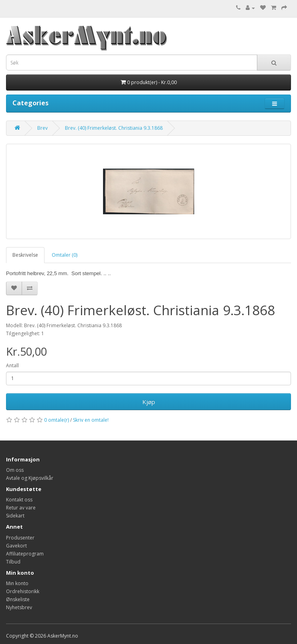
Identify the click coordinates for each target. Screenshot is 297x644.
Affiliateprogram (25, 554)
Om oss (15, 470)
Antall (12, 365)
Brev (42, 128)
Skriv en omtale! (91, 420)
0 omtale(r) (57, 420)
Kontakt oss (19, 500)
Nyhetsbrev (19, 607)
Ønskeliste (18, 599)
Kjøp (149, 402)
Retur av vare (21, 508)
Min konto (17, 583)
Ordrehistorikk (23, 591)
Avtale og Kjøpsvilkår (30, 478)
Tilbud (13, 562)
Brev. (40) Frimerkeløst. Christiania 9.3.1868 (114, 128)
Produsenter (20, 538)
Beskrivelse (25, 255)
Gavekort (16, 546)
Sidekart (15, 516)
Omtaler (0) (65, 255)
